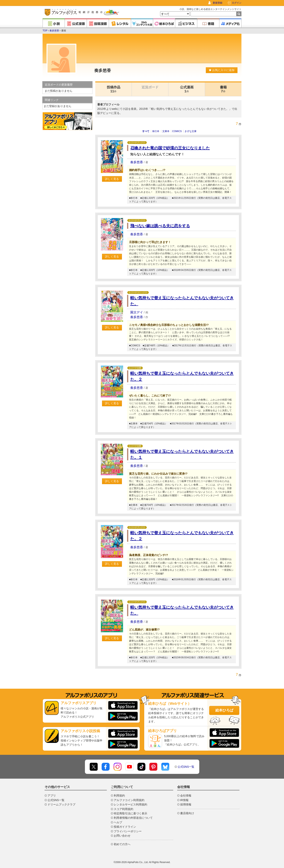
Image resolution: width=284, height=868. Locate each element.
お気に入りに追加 (222, 70)
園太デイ (137, 312)
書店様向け (187, 813)
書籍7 (223, 89)
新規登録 (218, 3)
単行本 (156, 131)
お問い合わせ (122, 836)
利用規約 (119, 796)
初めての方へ (122, 844)
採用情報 (186, 804)
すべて (146, 131)
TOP (45, 31)
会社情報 (186, 796)
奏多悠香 (54, 31)
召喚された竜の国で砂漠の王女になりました (170, 148)
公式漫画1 (187, 89)
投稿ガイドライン (125, 827)
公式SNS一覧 (186, 767)
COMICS (177, 131)
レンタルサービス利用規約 (130, 804)
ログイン (237, 3)
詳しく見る (112, 179)
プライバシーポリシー (128, 831)
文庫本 (166, 131)
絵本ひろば (224, 710)
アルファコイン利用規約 (129, 800)
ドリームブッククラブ (61, 804)
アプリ (52, 796)
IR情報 (184, 800)
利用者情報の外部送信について (133, 818)
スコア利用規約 (124, 809)
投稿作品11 (114, 89)
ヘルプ (118, 822)
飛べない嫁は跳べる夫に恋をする (160, 226)
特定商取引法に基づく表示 (130, 813)
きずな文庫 (191, 131)
